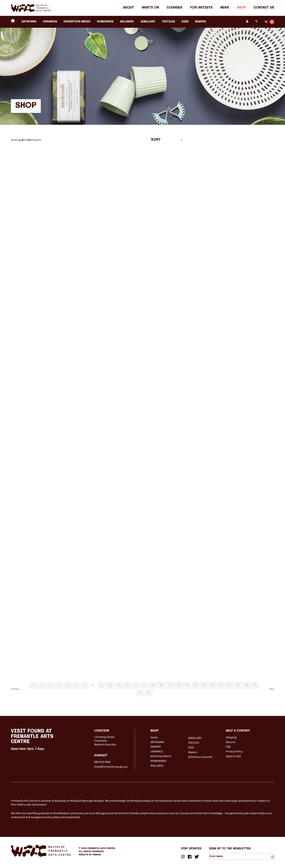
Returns (231, 742)
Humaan (97, 855)
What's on (150, 8)
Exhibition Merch (77, 22)
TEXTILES (168, 22)
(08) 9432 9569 (102, 762)
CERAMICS (50, 22)
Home (154, 737)
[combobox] (167, 140)
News (225, 8)
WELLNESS (127, 22)
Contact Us (264, 8)
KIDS (185, 22)
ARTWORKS (29, 22)
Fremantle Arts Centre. (102, 848)
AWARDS (156, 747)
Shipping (231, 737)
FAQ (228, 747)
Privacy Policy (234, 751)
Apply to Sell (233, 756)
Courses (175, 8)
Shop (241, 8)
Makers (200, 22)
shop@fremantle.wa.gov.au (111, 767)
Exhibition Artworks (200, 757)
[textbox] (167, 140)
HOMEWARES (105, 22)
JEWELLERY (148, 22)
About (128, 8)
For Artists (201, 8)
